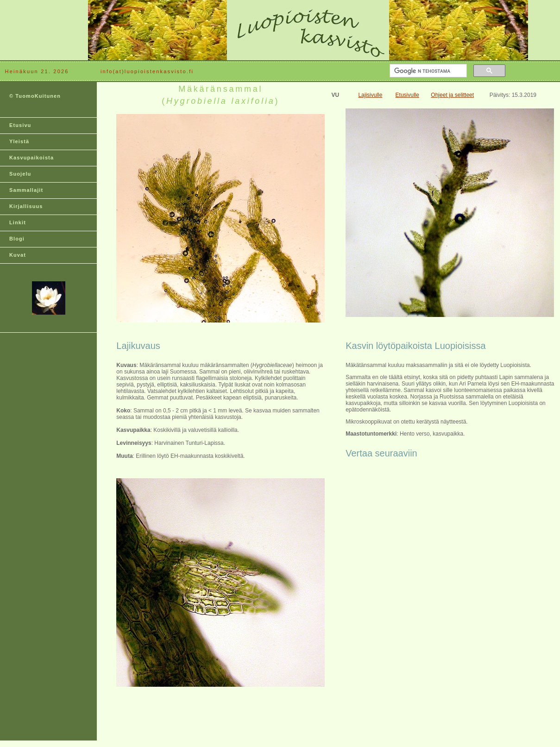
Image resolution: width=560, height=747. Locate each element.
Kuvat (18, 255)
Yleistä (19, 141)
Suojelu (20, 174)
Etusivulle (407, 95)
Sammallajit (26, 190)
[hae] (427, 71)
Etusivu (20, 125)
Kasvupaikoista (31, 158)
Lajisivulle (370, 95)
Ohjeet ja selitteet (452, 95)
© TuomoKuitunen (35, 96)
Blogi (17, 239)
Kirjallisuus (26, 206)
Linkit (18, 222)
